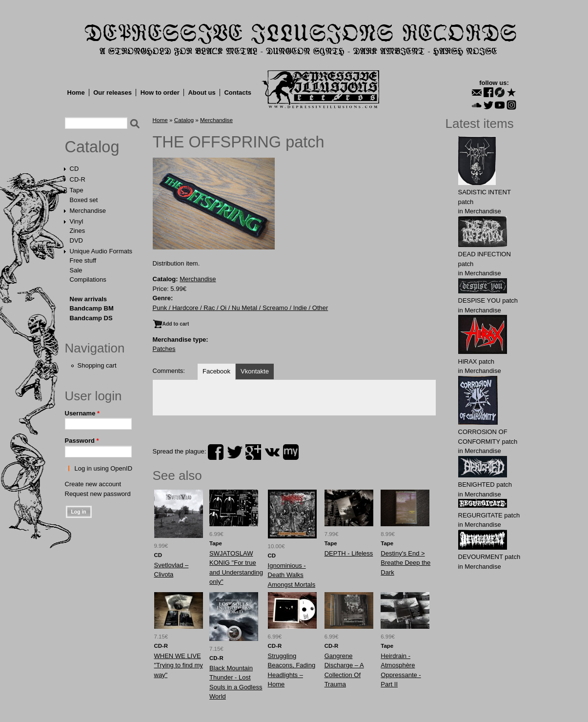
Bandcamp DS (91, 318)
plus (253, 452)
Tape (77, 190)
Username (82, 413)
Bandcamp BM (92, 308)
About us (202, 93)
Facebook (216, 371)
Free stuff (83, 260)
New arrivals (89, 299)
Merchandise (88, 211)
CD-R (78, 179)
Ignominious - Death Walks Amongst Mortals (292, 575)
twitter (235, 452)
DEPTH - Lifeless (349, 553)
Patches (164, 349)
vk (272, 452)
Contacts (238, 93)
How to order (160, 93)
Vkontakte (255, 371)
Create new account (93, 484)
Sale (76, 270)
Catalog (92, 147)
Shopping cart (97, 365)
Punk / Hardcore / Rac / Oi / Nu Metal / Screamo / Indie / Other (241, 308)
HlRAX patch (476, 361)
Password (82, 441)
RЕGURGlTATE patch (489, 515)
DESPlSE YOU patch (488, 300)
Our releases (112, 93)
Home (76, 93)
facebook (216, 452)
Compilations (88, 279)
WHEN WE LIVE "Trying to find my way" (179, 665)
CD (74, 169)
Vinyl (77, 221)
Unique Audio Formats (101, 251)
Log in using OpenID (104, 468)
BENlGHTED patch (485, 485)
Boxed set (84, 200)
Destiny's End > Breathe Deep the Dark (406, 563)
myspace (291, 452)
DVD (76, 240)
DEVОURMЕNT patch (489, 557)
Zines (78, 231)
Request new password (98, 494)
